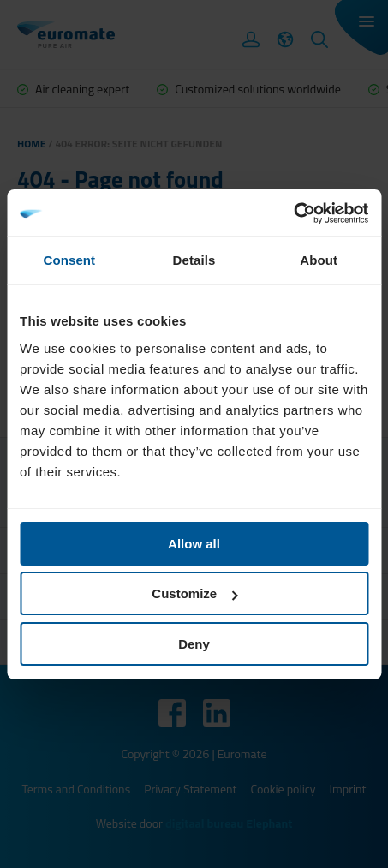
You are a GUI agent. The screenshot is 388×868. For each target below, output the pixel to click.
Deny (194, 644)
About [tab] (319, 260)
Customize (194, 593)
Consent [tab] (69, 260)
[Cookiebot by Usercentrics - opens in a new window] (293, 213)
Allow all (194, 544)
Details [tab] (194, 260)
